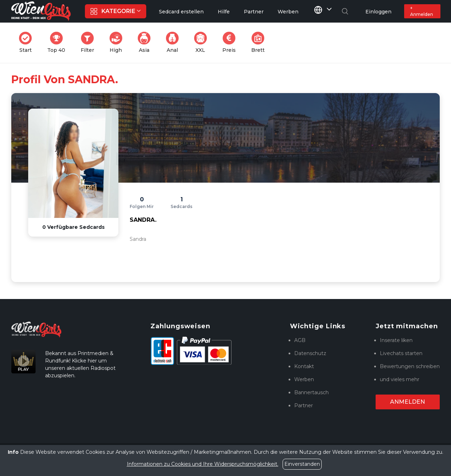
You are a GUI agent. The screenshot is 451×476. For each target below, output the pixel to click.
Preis (231, 42)
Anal (174, 42)
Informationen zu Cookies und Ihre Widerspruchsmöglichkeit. (203, 464)
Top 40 (58, 42)
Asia (146, 42)
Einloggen (378, 12)
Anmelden (407, 402)
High (118, 42)
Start (27, 42)
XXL (202, 42)
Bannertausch (311, 392)
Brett (260, 42)
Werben (304, 379)
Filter (89, 42)
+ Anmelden (422, 11)
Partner (304, 405)
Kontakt (304, 366)
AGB (300, 340)
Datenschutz (310, 353)
